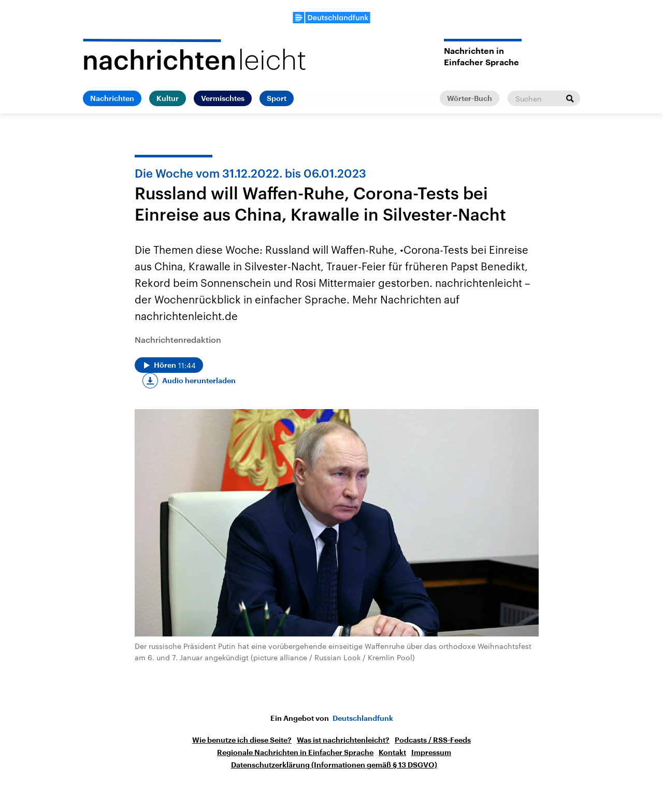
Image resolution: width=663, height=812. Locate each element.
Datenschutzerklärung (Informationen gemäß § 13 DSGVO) (334, 765)
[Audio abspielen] (169, 365)
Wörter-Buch (470, 98)
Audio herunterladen (199, 381)
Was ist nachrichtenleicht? (343, 740)
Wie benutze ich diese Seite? (242, 740)
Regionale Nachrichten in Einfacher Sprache (295, 752)
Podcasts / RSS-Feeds (433, 740)
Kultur (168, 98)
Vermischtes (223, 98)
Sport (277, 98)
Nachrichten (112, 98)
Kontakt (392, 752)
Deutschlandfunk (363, 718)
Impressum (431, 752)
